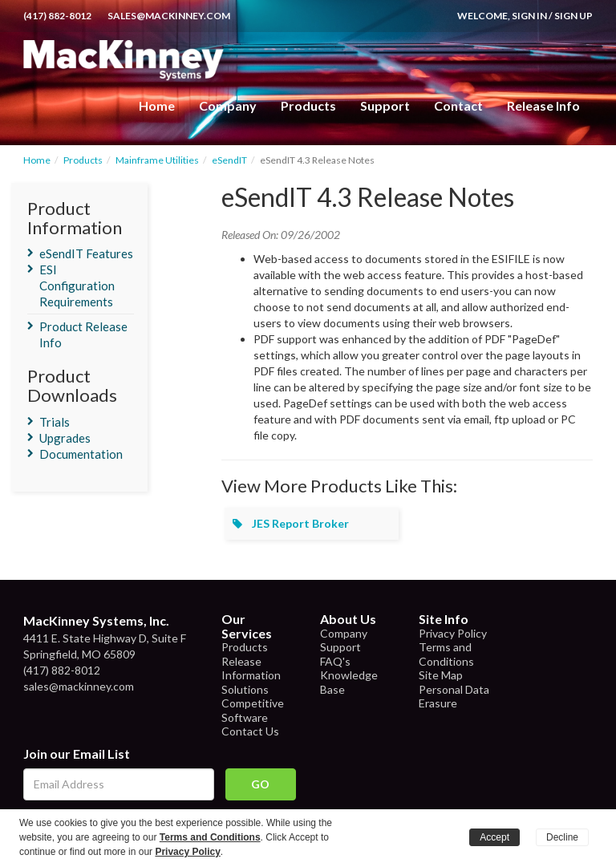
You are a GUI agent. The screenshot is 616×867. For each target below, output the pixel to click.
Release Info (543, 105)
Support (385, 105)
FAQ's (335, 661)
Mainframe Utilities (157, 160)
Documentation (81, 454)
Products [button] (308, 105)
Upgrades (65, 438)
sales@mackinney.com (169, 16)
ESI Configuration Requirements (77, 286)
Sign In (529, 16)
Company (228, 105)
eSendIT (229, 160)
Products (83, 160)
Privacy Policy (453, 633)
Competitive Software (253, 710)
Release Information (251, 668)
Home (157, 105)
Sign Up (573, 16)
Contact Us (250, 731)
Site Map (441, 675)
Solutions (245, 689)
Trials (55, 422)
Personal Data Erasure (454, 697)
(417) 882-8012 (57, 16)
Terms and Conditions (446, 654)
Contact (458, 105)
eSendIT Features (86, 253)
